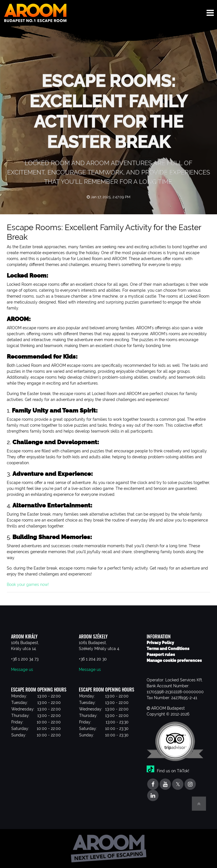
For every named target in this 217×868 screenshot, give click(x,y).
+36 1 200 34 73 (25, 659)
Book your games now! (28, 585)
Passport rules (161, 655)
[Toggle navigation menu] (210, 13)
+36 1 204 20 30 (93, 659)
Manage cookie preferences (174, 660)
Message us (22, 669)
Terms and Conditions (168, 649)
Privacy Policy (160, 643)
